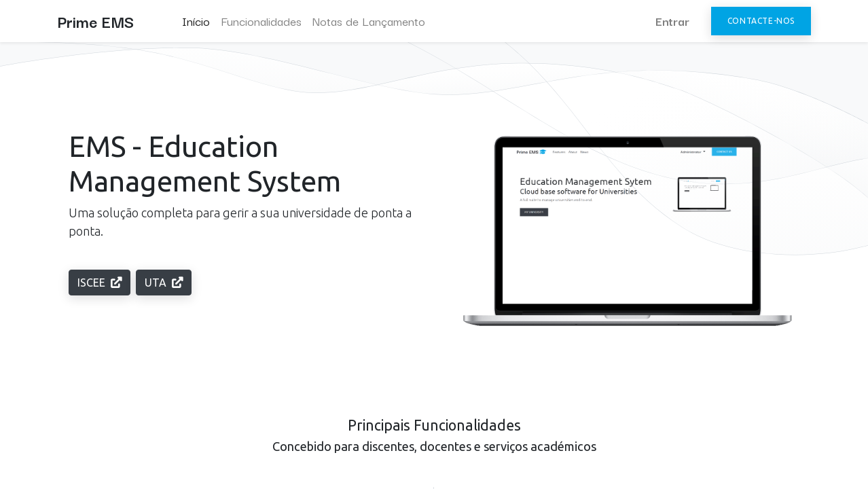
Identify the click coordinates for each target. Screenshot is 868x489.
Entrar (672, 21)
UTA (164, 283)
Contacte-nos (761, 21)
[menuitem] (196, 21)
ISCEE (100, 283)
